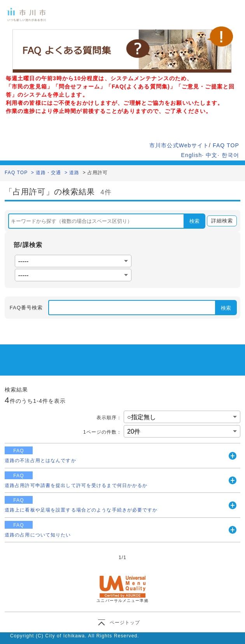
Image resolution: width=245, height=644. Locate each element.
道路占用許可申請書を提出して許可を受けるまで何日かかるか (76, 485)
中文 (212, 155)
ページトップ (125, 623)
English (192, 155)
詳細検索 (220, 221)
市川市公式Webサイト (179, 145)
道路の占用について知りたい (38, 535)
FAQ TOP (226, 145)
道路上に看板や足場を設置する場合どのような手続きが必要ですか (81, 510)
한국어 (230, 155)
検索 (194, 221)
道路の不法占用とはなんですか (40, 461)
